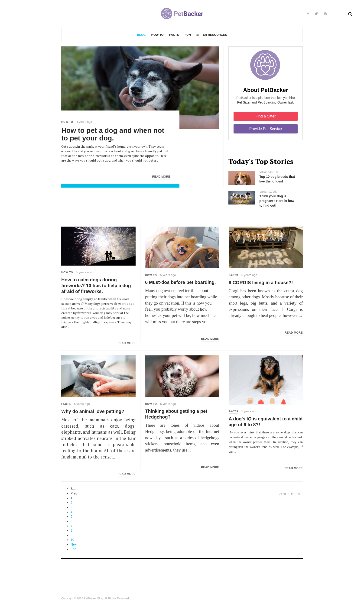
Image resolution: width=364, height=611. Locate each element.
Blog (141, 35)
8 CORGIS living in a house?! (261, 283)
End (73, 549)
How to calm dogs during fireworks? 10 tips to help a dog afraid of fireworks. (96, 286)
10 (72, 540)
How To (158, 35)
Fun (188, 35)
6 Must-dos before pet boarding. (180, 282)
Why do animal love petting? (93, 411)
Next (74, 544)
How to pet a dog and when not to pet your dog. (113, 134)
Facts (174, 35)
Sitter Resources (212, 35)
